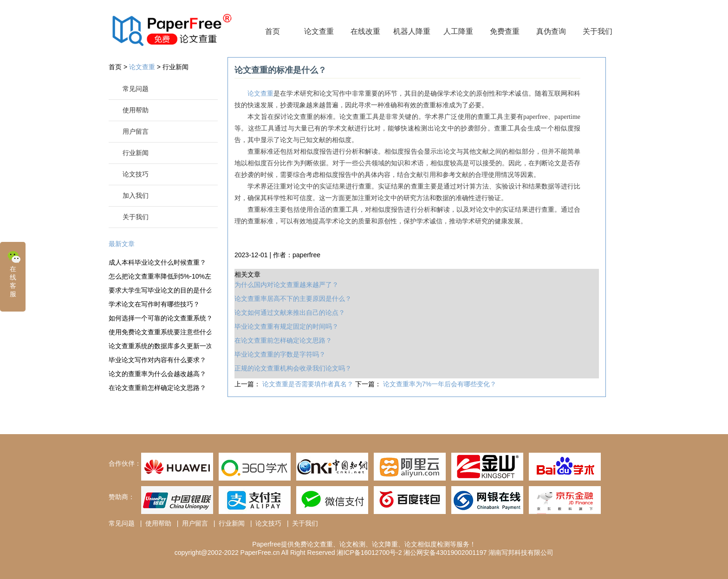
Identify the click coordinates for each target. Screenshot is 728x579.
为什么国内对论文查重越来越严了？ (286, 285)
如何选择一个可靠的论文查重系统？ (160, 318)
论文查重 (319, 31)
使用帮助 (136, 110)
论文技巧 (136, 174)
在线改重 (365, 31)
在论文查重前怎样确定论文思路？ (157, 388)
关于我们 (598, 31)
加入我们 (136, 195)
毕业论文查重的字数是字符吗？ (280, 354)
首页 (273, 31)
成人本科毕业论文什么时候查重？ (157, 262)
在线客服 (14, 273)
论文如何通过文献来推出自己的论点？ (290, 312)
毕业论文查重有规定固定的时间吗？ (286, 326)
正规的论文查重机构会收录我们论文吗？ (293, 368)
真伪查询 (551, 31)
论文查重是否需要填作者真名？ (309, 384)
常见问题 (136, 89)
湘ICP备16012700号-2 (369, 553)
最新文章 (122, 244)
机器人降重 (412, 31)
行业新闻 (175, 67)
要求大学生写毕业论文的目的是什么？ (160, 290)
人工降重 (458, 31)
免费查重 (505, 31)
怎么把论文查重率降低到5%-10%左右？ (160, 276)
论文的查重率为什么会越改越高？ (157, 374)
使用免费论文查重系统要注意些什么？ (160, 332)
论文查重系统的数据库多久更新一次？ (160, 346)
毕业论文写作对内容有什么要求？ (157, 360)
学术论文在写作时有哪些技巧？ (154, 304)
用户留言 (136, 131)
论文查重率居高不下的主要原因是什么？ (293, 299)
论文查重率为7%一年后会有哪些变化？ (440, 384)
